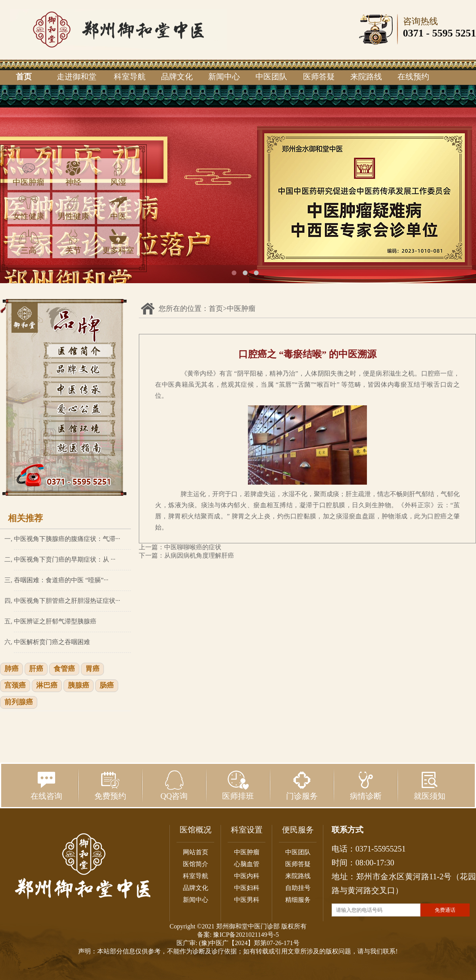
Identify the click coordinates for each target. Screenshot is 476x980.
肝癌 (36, 669)
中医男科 (247, 900)
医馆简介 (196, 864)
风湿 (118, 174)
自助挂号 (298, 888)
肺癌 (12, 669)
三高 (29, 242)
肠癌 (107, 686)
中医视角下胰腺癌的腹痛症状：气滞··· (67, 539)
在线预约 (413, 77)
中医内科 (247, 876)
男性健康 (73, 208)
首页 (24, 77)
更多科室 (118, 242)
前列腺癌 (19, 702)
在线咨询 (46, 785)
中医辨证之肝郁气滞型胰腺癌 (55, 621)
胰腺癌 (79, 686)
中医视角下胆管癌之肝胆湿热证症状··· (67, 601)
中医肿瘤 (29, 174)
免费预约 (110, 785)
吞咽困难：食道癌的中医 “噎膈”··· (61, 580)
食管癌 (64, 669)
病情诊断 (366, 785)
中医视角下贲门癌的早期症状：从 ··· (65, 559)
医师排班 (238, 785)
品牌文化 (177, 77)
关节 (73, 242)
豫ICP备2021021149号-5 (246, 935)
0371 (413, 33)
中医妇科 (247, 888)
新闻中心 (224, 77)
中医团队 (271, 77)
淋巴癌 (47, 686)
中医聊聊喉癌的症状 (193, 547)
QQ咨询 (174, 785)
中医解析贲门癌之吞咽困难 (52, 642)
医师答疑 (319, 77)
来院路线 (366, 77)
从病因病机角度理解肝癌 (199, 555)
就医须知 (430, 785)
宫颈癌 (15, 686)
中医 (118, 208)
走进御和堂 (77, 77)
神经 (73, 174)
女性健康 (29, 208)
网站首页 (196, 852)
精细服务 (298, 900)
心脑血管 (247, 864)
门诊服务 (302, 785)
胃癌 (92, 669)
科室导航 (130, 77)
